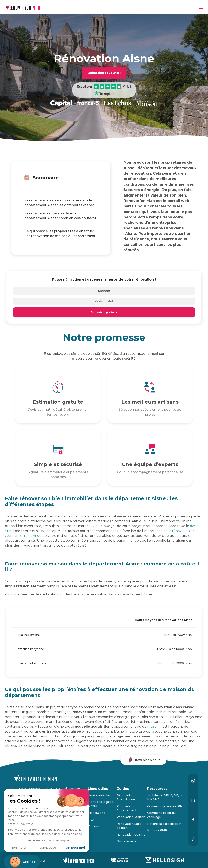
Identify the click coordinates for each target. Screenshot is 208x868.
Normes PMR (157, 830)
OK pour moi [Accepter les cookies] (75, 848)
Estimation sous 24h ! (104, 73)
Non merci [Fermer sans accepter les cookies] (18, 848)
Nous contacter (99, 795)
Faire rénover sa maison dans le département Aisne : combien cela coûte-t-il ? (61, 218)
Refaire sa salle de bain (164, 824)
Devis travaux (126, 841)
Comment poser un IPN (165, 806)
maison (153, 727)
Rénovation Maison (131, 817)
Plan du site (96, 813)
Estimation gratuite (104, 312)
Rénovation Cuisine (131, 835)
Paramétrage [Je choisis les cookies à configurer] (47, 848)
